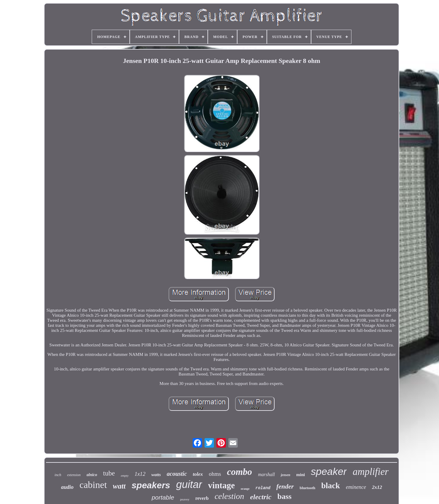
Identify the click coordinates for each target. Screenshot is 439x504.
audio (67, 487)
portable (163, 497)
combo (240, 472)
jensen (286, 475)
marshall (266, 474)
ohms (215, 474)
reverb (202, 498)
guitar (189, 484)
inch (58, 475)
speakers (151, 485)
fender (285, 486)
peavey (185, 499)
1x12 (140, 474)
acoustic (177, 474)
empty (125, 476)
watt (119, 486)
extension (74, 475)
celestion (229, 496)
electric (261, 497)
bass (284, 496)
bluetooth (308, 488)
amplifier (371, 472)
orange (245, 489)
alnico (92, 475)
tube (109, 473)
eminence (356, 487)
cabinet (93, 485)
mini (301, 475)
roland (263, 488)
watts (156, 475)
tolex (198, 474)
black (331, 486)
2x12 (377, 487)
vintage (221, 485)
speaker (329, 471)
